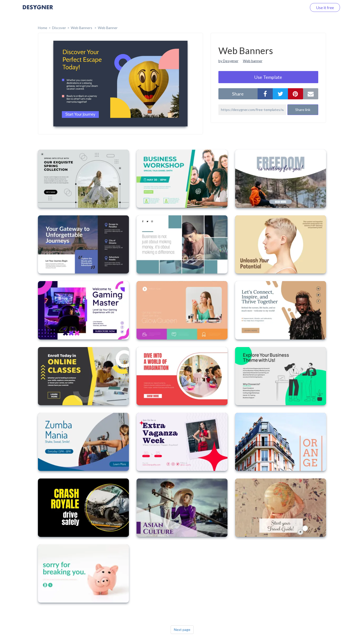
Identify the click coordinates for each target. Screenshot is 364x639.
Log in (295, 7)
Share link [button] (303, 110)
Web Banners (82, 28)
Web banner (253, 61)
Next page (182, 630)
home (43, 28)
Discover (59, 28)
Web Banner (108, 28)
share (238, 94)
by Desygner (228, 61)
